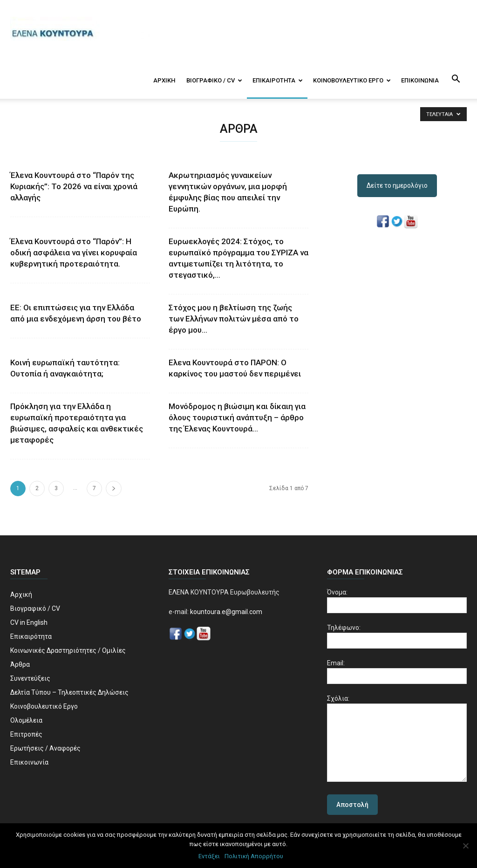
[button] (456, 80)
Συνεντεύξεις (30, 678)
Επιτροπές (26, 734)
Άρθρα (20, 664)
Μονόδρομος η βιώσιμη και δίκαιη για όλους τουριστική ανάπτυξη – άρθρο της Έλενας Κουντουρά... (237, 417)
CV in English (29, 622)
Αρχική (164, 80)
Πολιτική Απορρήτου (254, 856)
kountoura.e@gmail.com (225, 612)
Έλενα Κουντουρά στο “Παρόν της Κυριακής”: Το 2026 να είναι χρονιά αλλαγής (74, 186)
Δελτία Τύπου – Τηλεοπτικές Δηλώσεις (69, 692)
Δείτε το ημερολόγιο (397, 185)
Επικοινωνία (420, 80)
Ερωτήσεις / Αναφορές (45, 748)
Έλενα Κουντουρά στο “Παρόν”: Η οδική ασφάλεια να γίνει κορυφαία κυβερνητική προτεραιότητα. (74, 253)
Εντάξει (209, 856)
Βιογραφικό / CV (214, 80)
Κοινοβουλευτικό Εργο (352, 80)
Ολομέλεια (26, 720)
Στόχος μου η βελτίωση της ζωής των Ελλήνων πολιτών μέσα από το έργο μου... (234, 319)
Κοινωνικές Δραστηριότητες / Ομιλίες (68, 650)
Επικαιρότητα (278, 80)
